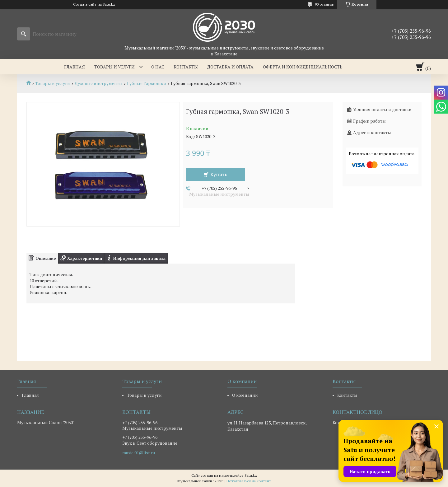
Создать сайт (85, 4)
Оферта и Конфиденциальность (303, 67)
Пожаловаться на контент (249, 481)
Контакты (186, 67)
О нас (158, 67)
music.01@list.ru (139, 453)
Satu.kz (251, 475)
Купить (219, 174)
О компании (245, 395)
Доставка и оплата (230, 67)
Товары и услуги (114, 67)
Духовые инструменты (99, 83)
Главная (75, 67)
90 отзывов (324, 4)
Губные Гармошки (147, 83)
